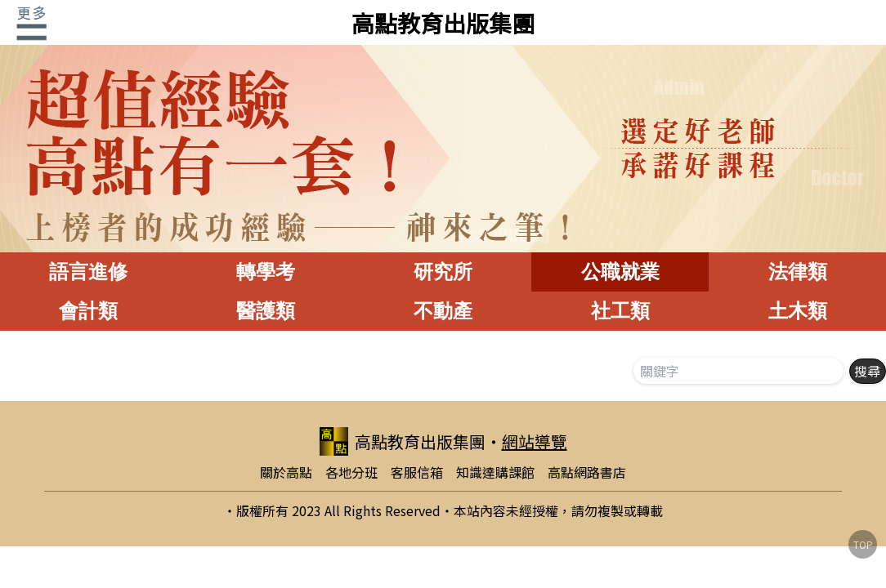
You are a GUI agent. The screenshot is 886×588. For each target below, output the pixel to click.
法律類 (798, 272)
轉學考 (266, 272)
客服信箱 (417, 472)
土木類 (798, 311)
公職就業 (620, 272)
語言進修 (88, 272)
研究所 (443, 272)
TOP (863, 544)
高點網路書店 (587, 472)
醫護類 (266, 311)
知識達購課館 (495, 472)
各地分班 (351, 472)
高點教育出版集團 (443, 23)
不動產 (443, 311)
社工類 (620, 311)
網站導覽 (535, 441)
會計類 (88, 311)
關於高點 (286, 472)
